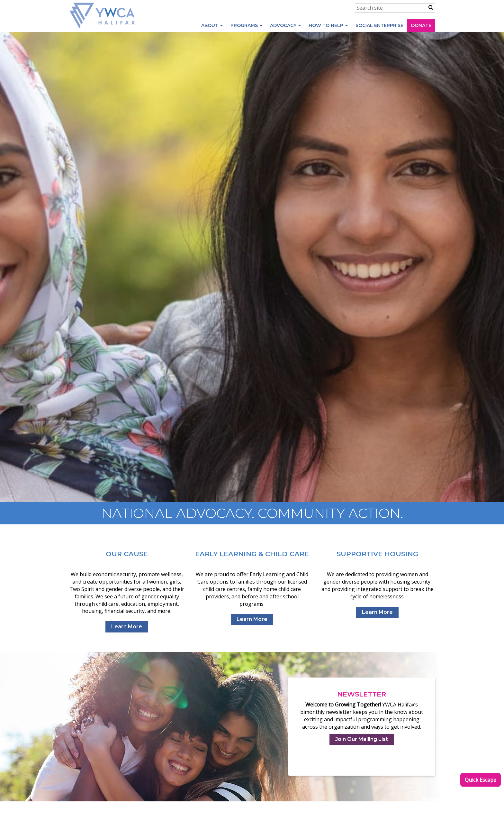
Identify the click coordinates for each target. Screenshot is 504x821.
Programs (246, 25)
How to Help (328, 25)
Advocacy (285, 25)
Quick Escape (481, 780)
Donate (421, 25)
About (212, 25)
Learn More (127, 627)
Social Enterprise (379, 25)
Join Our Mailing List (362, 739)
